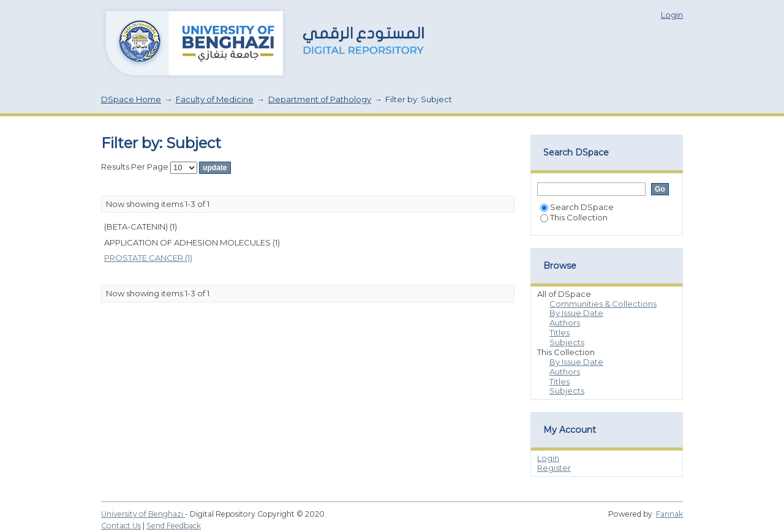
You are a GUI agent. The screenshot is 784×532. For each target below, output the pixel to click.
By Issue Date (576, 313)
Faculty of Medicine (215, 99)
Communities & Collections (603, 304)
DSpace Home (131, 99)
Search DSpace (577, 207)
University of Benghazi (143, 514)
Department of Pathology (320, 99)
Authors (565, 323)
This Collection (574, 217)
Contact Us (121, 526)
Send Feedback (174, 526)
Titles (560, 332)
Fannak (669, 514)
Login (672, 15)
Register (554, 468)
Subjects (567, 342)
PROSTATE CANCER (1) (148, 258)
